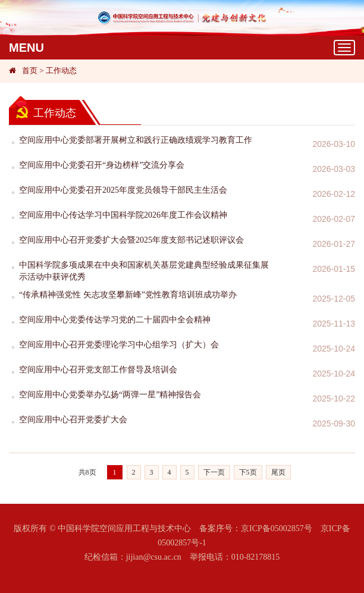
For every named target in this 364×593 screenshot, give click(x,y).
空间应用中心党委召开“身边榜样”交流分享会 (102, 165)
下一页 (214, 472)
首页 (30, 70)
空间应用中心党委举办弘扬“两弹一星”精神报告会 (110, 395)
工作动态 (61, 70)
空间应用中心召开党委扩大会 (73, 420)
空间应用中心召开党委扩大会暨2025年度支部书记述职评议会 (131, 240)
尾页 (278, 472)
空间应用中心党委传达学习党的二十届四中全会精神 (115, 320)
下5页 (248, 472)
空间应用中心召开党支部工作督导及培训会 (98, 370)
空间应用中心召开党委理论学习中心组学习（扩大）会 (119, 345)
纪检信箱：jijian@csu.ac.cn (133, 557)
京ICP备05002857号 (277, 528)
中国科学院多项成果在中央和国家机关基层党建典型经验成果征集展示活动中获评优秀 (144, 271)
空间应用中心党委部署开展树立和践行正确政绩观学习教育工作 (136, 140)
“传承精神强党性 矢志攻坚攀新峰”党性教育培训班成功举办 (128, 295)
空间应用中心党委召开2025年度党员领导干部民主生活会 (123, 190)
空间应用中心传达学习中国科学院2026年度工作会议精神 (123, 215)
